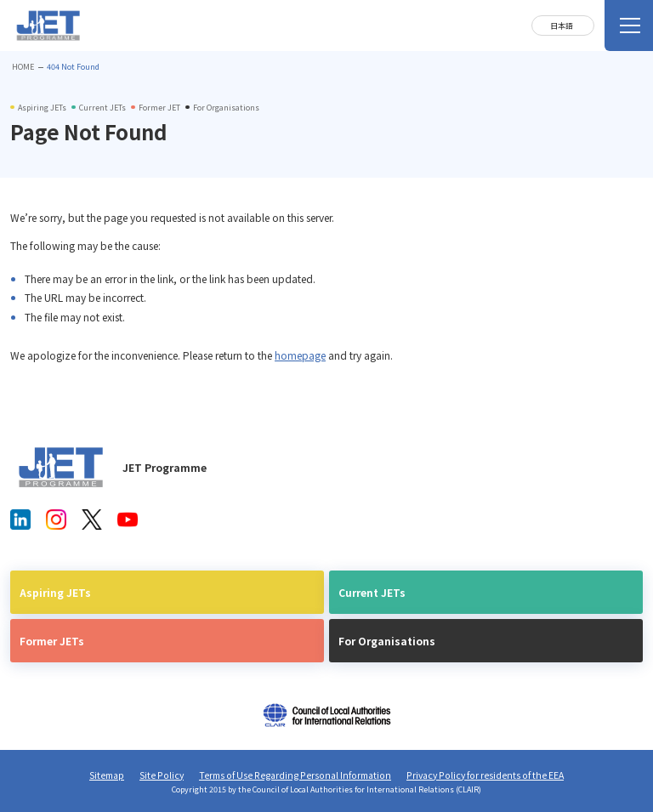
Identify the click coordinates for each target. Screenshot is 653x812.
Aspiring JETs (55, 592)
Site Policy (162, 775)
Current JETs (372, 592)
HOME (23, 67)
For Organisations (387, 641)
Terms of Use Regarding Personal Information (295, 775)
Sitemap (107, 775)
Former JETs (52, 641)
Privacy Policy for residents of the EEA (485, 775)
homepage (300, 355)
